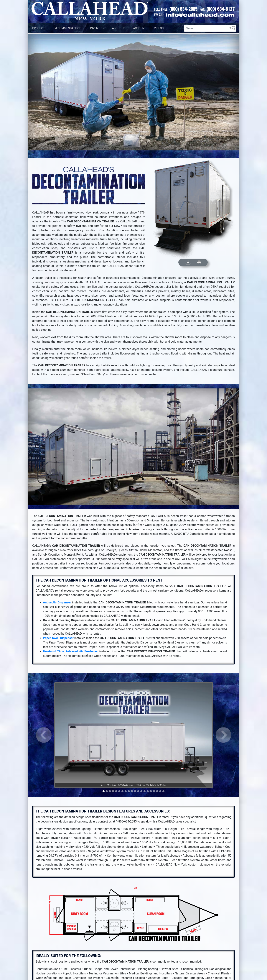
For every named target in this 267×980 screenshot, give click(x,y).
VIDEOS (159, 28)
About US (118, 28)
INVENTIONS (98, 28)
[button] (44, 735)
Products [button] (39, 28)
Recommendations (68, 28)
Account (140, 28)
